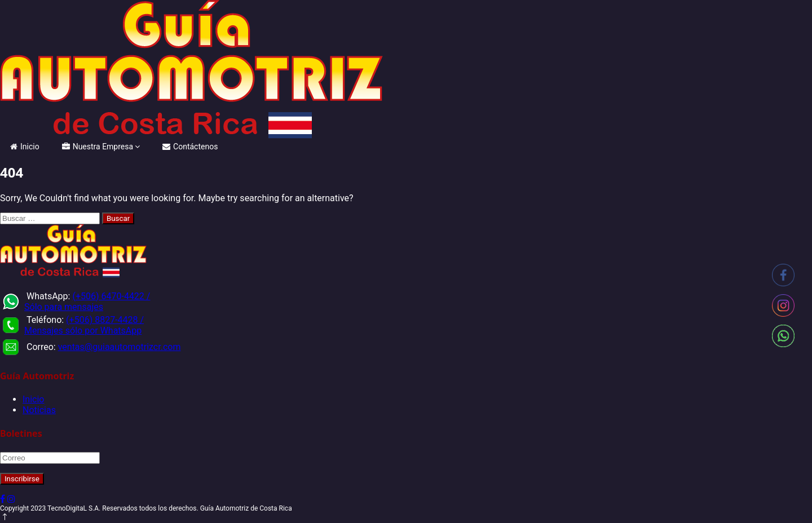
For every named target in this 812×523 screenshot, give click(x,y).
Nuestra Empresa (98, 147)
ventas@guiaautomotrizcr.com (120, 347)
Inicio (25, 147)
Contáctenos (190, 147)
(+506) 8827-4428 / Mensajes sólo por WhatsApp (84, 325)
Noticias (39, 410)
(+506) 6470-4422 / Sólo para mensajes (87, 302)
